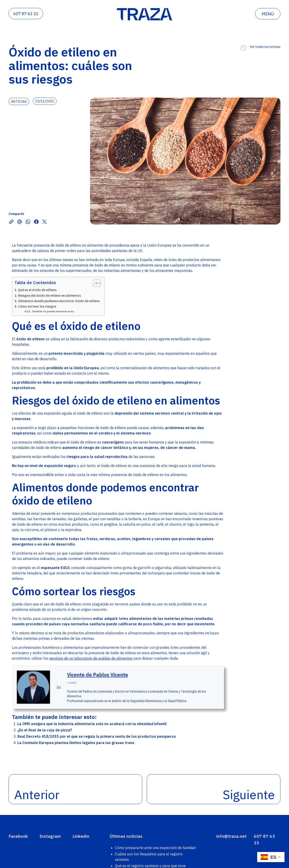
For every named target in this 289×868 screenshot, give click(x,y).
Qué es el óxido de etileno (37, 290)
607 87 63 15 (26, 14)
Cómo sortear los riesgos (37, 306)
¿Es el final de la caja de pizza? (45, 730)
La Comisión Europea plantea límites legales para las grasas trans (76, 743)
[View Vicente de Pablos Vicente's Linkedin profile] (59, 687)
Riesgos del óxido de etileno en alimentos (49, 295)
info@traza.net (231, 836)
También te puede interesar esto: (53, 311)
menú (268, 14)
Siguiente (249, 794)
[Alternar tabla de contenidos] (95, 283)
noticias (19, 101)
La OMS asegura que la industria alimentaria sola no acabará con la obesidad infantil (92, 724)
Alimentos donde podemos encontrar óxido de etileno (59, 301)
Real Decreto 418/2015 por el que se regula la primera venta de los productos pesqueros (97, 736)
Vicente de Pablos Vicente (98, 675)
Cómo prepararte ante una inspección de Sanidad (155, 848)
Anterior (37, 794)
